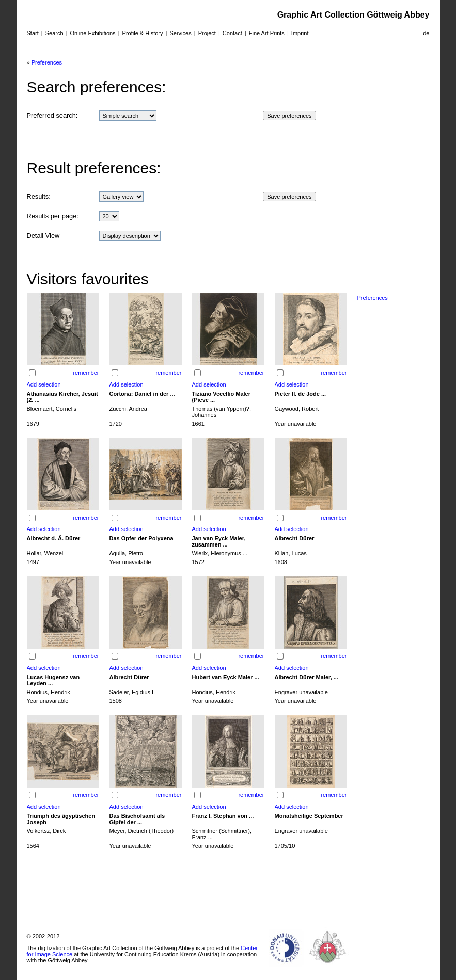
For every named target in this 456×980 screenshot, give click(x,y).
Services (180, 33)
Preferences (47, 62)
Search (54, 33)
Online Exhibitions (93, 33)
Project (207, 33)
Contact (232, 33)
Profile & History (143, 33)
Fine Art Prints (267, 33)
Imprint (300, 33)
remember (86, 373)
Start (33, 33)
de (426, 33)
